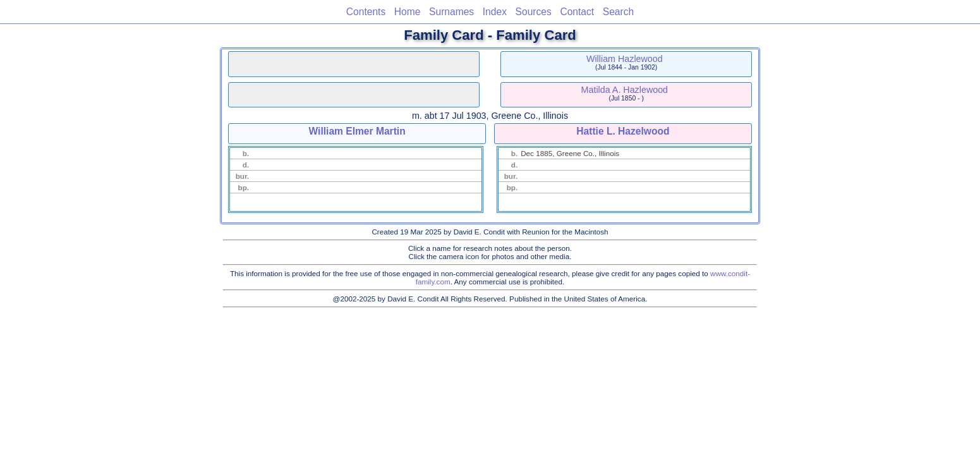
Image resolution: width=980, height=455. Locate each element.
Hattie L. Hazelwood (623, 131)
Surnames (451, 12)
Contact (577, 12)
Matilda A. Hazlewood (625, 90)
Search (618, 12)
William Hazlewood (625, 59)
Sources (534, 12)
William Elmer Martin (357, 131)
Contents (366, 12)
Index (495, 12)
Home (408, 12)
